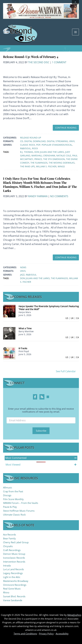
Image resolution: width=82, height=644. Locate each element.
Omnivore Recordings (15, 585)
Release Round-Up (31, 138)
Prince (38, 159)
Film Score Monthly (13, 499)
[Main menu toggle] (76, 32)
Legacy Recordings (13, 573)
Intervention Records (14, 562)
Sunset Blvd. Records (14, 596)
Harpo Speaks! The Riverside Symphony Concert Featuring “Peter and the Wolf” (49, 308)
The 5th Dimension (54, 159)
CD (22, 141)
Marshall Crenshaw (43, 156)
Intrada (7, 566)
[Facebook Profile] (35, 397)
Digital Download (35, 141)
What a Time (25, 328)
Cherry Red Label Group (16, 542)
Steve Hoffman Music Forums (19, 511)
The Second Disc (39, 62)
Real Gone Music (12, 589)
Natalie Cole (64, 156)
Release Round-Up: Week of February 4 (31, 57)
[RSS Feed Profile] (42, 397)
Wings (61, 166)
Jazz (22, 275)
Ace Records (10, 535)
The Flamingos (39, 163)
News (23, 267)
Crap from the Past (13, 491)
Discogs (7, 495)
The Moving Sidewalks (62, 163)
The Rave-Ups (27, 166)
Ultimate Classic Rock (14, 515)
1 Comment (59, 62)
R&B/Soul (25, 148)
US (67, 318)
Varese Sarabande (13, 600)
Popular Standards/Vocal (57, 145)
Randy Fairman (38, 196)
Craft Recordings (12, 550)
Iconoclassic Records (14, 558)
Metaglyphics (74, 615)
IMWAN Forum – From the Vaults (21, 503)
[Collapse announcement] (75, 2)
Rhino (6, 592)
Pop (38, 145)
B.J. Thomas (27, 152)
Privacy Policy (46, 634)
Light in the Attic (12, 577)
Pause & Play (10, 507)
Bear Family (9, 538)
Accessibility (62, 634)
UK (72, 318)
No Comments (59, 196)
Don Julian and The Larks (49, 152)
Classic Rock (28, 145)
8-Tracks (23, 348)
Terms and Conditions (25, 634)
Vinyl (72, 141)
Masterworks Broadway (16, 581)
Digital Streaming (57, 141)
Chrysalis (8, 546)
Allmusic (8, 487)
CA (78, 318)
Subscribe (41, 431)
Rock (35, 148)
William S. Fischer (46, 166)
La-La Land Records (13, 569)
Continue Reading (66, 128)
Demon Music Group (14, 554)
